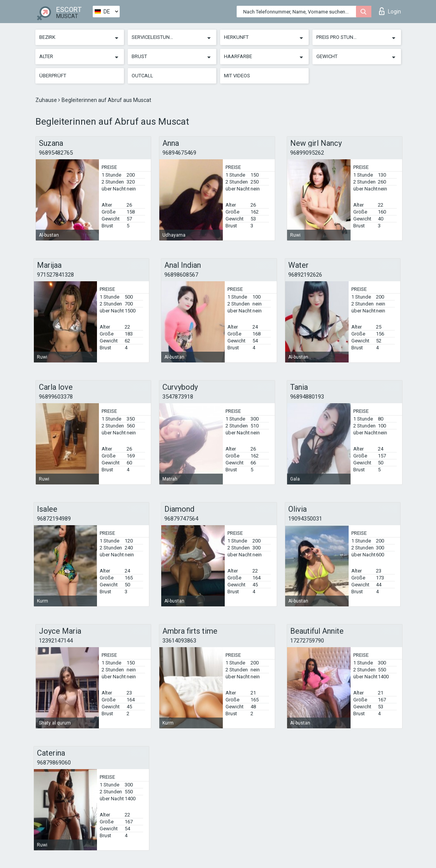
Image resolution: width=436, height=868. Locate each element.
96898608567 (181, 275)
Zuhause (47, 100)
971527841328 (55, 275)
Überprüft (53, 76)
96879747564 (181, 519)
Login (390, 11)
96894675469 (179, 153)
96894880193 (307, 397)
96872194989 (54, 519)
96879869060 (54, 763)
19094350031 (305, 519)
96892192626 (305, 275)
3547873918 (178, 397)
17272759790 (307, 641)
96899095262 (307, 153)
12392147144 (56, 641)
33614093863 (179, 641)
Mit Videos (237, 76)
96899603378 (56, 397)
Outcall (142, 76)
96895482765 (56, 153)
